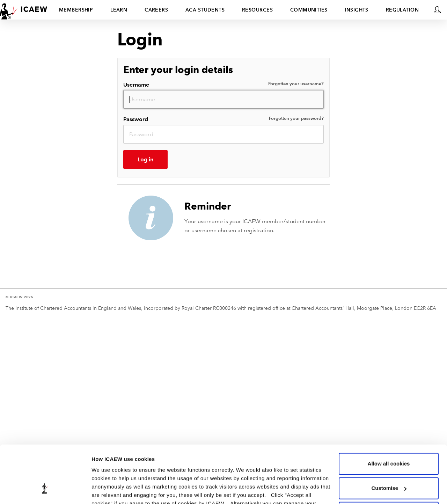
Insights (357, 10)
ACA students (205, 10)
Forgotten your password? (296, 118)
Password (223, 119)
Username (223, 84)
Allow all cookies (389, 414)
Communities (309, 10)
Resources (257, 10)
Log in (145, 159)
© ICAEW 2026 (19, 297)
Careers (156, 10)
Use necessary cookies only (389, 463)
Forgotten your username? (296, 84)
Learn (119, 10)
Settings (102, 490)
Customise (389, 439)
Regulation (402, 10)
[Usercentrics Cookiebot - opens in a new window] (45, 490)
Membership (76, 10)
